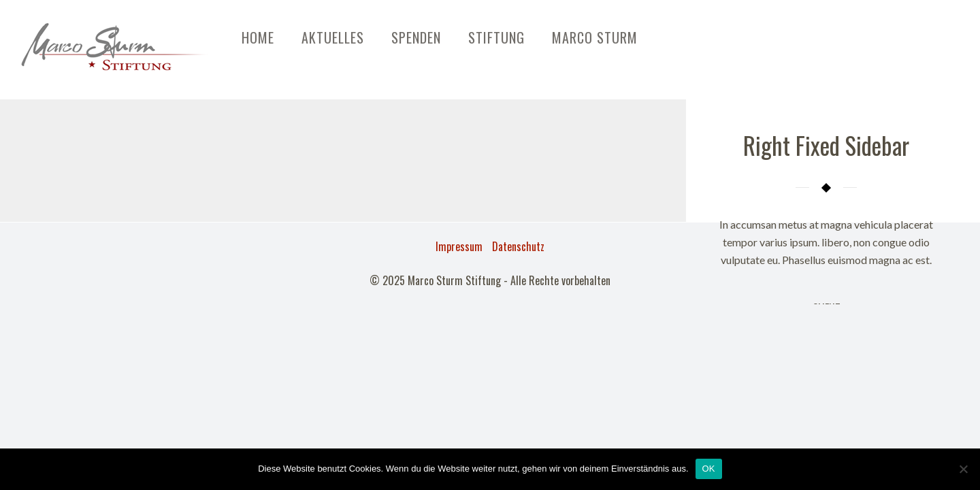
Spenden (416, 37)
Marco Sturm (595, 37)
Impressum (459, 246)
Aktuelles (333, 37)
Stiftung (496, 37)
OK (709, 469)
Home (258, 37)
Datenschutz (518, 246)
